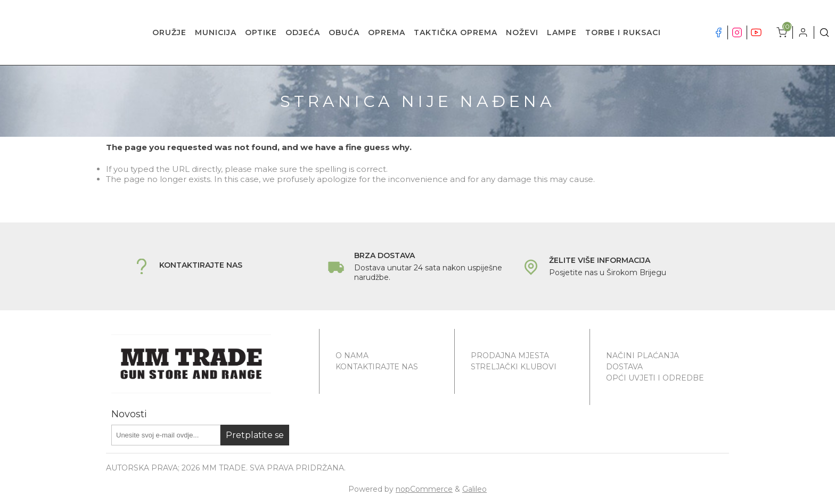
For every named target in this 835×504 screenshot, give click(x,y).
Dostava (624, 367)
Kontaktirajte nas (377, 367)
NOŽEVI (522, 32)
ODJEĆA (303, 32)
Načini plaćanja (642, 356)
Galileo (474, 489)
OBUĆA (344, 32)
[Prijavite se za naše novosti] (166, 435)
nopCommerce (424, 489)
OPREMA (387, 32)
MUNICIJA (216, 32)
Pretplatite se (255, 435)
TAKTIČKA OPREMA (456, 32)
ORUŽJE (169, 32)
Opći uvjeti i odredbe (655, 378)
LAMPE (562, 32)
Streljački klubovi (514, 367)
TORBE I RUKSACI (623, 32)
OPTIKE (261, 32)
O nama (352, 356)
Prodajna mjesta (510, 356)
